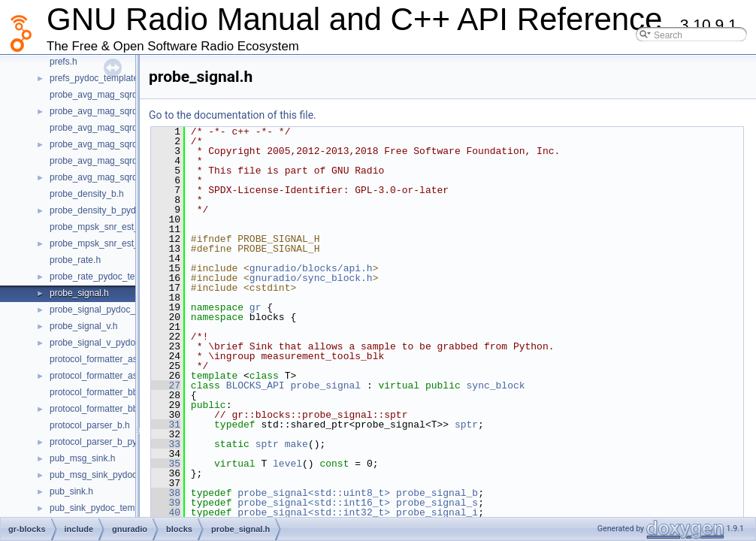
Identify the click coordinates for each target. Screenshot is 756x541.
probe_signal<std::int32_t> (314, 512)
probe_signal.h (79, 293)
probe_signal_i (437, 512)
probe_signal (325, 385)
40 (166, 512)
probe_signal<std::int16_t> (314, 503)
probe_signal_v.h (84, 326)
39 (166, 503)
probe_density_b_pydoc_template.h (121, 210)
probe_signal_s (437, 503)
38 (166, 493)
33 (166, 444)
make (296, 444)
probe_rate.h (75, 260)
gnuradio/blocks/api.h (311, 268)
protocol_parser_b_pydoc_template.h (124, 442)
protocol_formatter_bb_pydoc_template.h (132, 409)
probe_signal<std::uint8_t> (314, 493)
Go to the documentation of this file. (233, 115)
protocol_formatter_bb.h (97, 392)
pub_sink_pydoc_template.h (106, 508)
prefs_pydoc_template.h (98, 78)
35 (166, 464)
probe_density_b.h (87, 194)
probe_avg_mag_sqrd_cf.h (103, 128)
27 (166, 385)
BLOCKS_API (256, 385)
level (287, 464)
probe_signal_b (437, 493)
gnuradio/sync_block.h (311, 278)
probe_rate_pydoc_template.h (109, 277)
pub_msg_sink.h (82, 458)
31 (166, 425)
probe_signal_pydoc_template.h (113, 310)
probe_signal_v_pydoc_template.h (118, 343)
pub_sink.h (71, 491)
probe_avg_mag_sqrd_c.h (102, 95)
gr (256, 307)
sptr (466, 425)
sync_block (496, 385)
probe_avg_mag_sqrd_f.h (101, 161)
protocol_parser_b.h (90, 425)
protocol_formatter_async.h (104, 359)
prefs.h (64, 62)
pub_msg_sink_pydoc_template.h (117, 475)
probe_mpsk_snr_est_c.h (100, 227)
